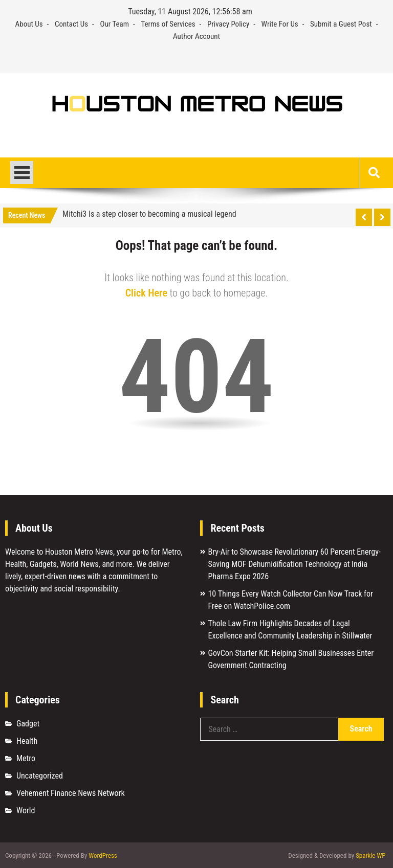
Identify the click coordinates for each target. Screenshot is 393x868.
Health (27, 741)
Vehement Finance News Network (71, 793)
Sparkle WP (370, 855)
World (26, 810)
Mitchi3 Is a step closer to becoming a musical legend (149, 214)
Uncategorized (40, 776)
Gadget (28, 724)
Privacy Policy (228, 24)
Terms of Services (168, 24)
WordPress (103, 855)
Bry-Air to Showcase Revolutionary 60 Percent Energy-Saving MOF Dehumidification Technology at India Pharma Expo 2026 (294, 564)
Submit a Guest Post (341, 24)
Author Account (196, 36)
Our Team (114, 24)
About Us (29, 24)
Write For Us (280, 24)
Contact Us (71, 24)
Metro (26, 758)
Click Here (146, 293)
